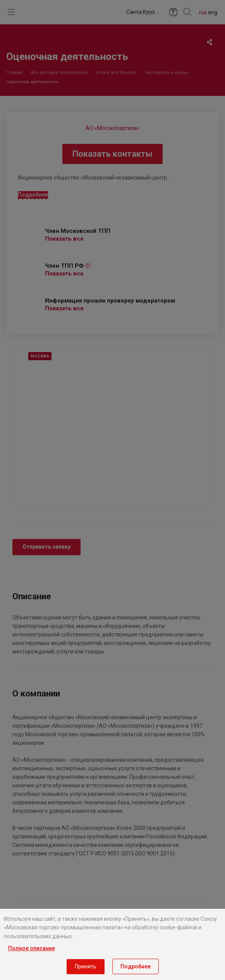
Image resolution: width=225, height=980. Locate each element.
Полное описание (32, 948)
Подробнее (136, 966)
